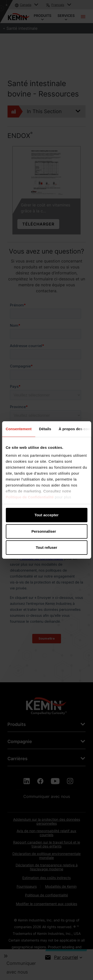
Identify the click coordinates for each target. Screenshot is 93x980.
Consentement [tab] (19, 429)
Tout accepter (46, 515)
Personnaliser (47, 531)
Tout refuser (46, 547)
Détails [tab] (45, 429)
